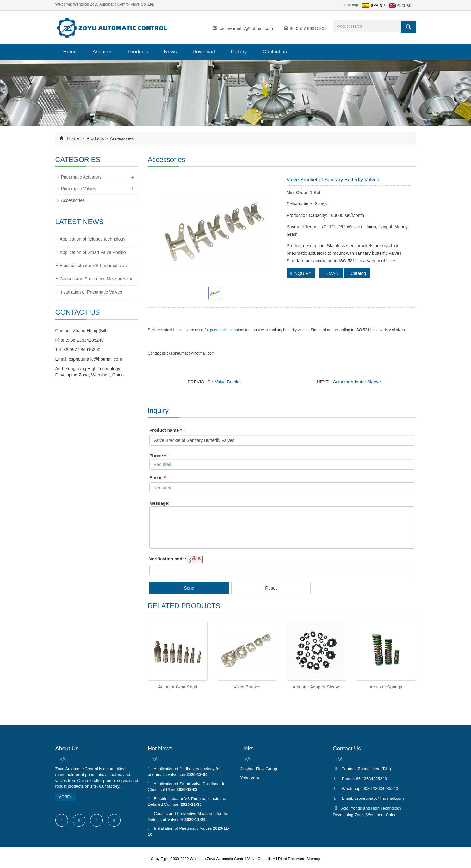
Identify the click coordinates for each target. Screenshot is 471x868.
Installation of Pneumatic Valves (91, 292)
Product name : (167, 430)
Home (70, 52)
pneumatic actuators (227, 330)
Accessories (122, 138)
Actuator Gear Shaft (178, 687)
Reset (271, 588)
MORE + (66, 797)
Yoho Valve (251, 778)
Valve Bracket (228, 382)
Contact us (275, 52)
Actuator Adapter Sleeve (357, 382)
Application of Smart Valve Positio (93, 252)
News (170, 52)
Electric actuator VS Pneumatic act (94, 266)
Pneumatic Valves (79, 189)
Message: (159, 503)
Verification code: (168, 559)
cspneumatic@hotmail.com (246, 28)
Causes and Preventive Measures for (96, 279)
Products (138, 52)
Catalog (357, 273)
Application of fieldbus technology (93, 239)
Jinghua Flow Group (259, 769)
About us (102, 52)
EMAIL (331, 273)
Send (189, 588)
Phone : (160, 456)
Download (204, 52)
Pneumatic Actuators (81, 177)
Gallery (239, 52)
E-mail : (159, 478)
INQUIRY (301, 273)
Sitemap (313, 859)
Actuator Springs (386, 687)
